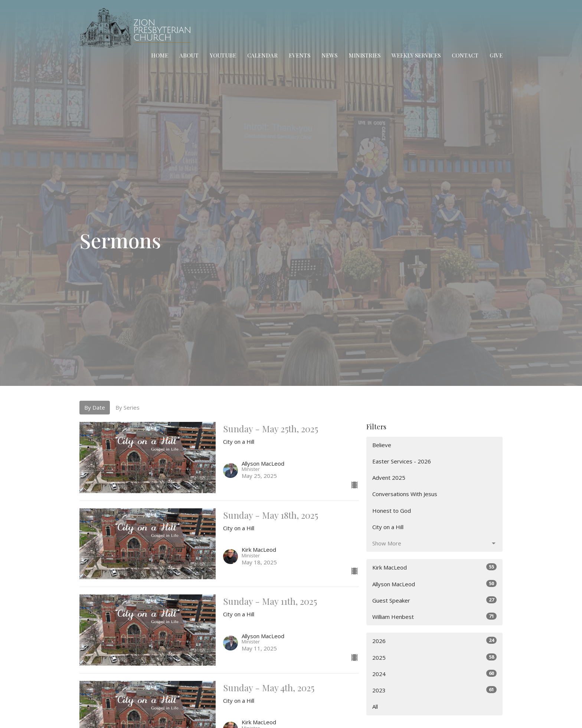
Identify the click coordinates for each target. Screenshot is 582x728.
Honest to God (392, 511)
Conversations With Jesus (405, 494)
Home (160, 55)
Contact (465, 55)
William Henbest (434, 616)
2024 (434, 674)
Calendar (262, 55)
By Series (127, 407)
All (375, 706)
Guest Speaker (434, 600)
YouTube (223, 55)
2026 (434, 641)
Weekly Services (416, 55)
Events (300, 55)
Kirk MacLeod (434, 567)
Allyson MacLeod (434, 584)
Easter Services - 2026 (402, 461)
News (329, 55)
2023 (434, 690)
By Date (95, 407)
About (189, 55)
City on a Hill (388, 527)
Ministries (364, 55)
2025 (434, 657)
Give (496, 55)
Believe (382, 445)
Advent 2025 (389, 478)
